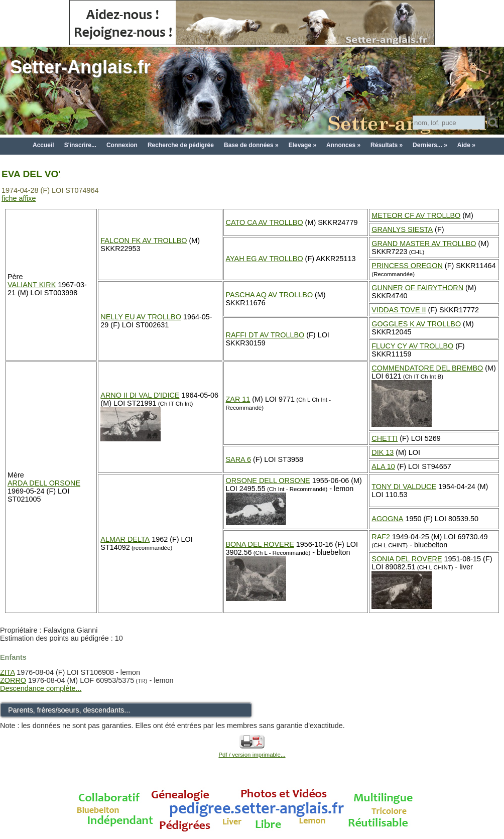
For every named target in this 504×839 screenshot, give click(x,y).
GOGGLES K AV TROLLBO (416, 324)
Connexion (122, 145)
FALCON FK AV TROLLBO (144, 241)
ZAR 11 (238, 399)
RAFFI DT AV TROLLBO (265, 335)
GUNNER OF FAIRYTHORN (417, 288)
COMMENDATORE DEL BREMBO (427, 368)
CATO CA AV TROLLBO (265, 222)
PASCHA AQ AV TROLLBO (270, 295)
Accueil (43, 145)
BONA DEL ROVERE (260, 544)
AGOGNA (387, 519)
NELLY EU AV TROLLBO (141, 317)
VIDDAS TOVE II (399, 310)
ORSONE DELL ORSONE (268, 481)
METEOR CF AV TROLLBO (416, 215)
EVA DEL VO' (31, 174)
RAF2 (381, 537)
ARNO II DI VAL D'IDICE (140, 395)
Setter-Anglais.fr (80, 67)
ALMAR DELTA (125, 539)
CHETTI (385, 438)
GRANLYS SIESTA (402, 229)
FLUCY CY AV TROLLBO (412, 346)
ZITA (7, 672)
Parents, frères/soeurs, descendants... (69, 710)
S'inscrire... (80, 145)
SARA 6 (238, 459)
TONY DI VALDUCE (404, 487)
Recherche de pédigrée (181, 145)
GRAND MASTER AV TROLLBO (424, 244)
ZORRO (13, 680)
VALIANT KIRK (32, 285)
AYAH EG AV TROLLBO (265, 259)
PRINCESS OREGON (407, 266)
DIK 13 (383, 452)
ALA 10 (383, 466)
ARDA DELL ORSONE (44, 483)
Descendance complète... (41, 688)
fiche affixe (19, 198)
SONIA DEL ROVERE (407, 559)
